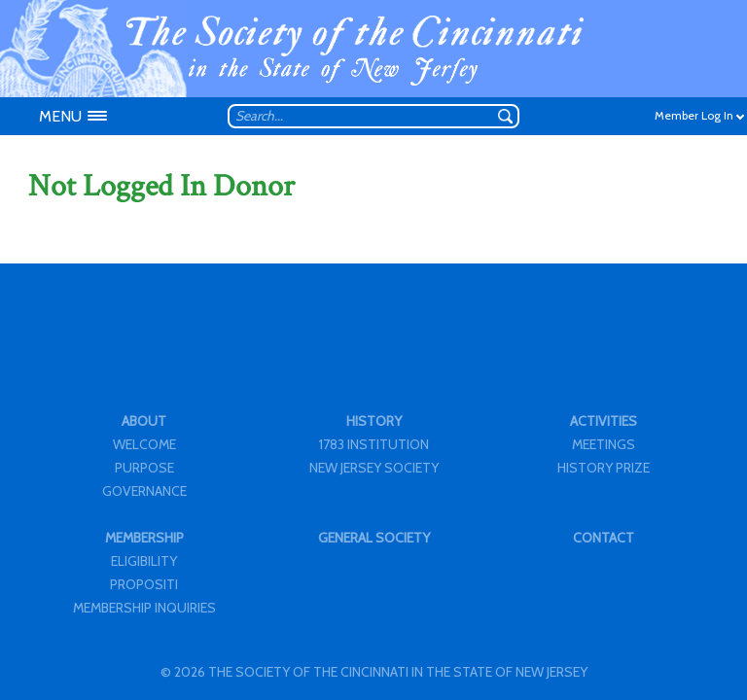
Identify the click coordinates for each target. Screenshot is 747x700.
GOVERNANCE (144, 491)
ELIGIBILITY (144, 561)
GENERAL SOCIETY (374, 538)
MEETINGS (604, 444)
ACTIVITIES (604, 421)
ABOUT (144, 421)
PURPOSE (144, 468)
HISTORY (374, 421)
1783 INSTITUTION (374, 444)
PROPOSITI (144, 584)
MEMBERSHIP (144, 538)
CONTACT (604, 538)
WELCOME (144, 444)
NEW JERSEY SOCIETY (374, 468)
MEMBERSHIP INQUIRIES (144, 608)
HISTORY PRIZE (604, 468)
